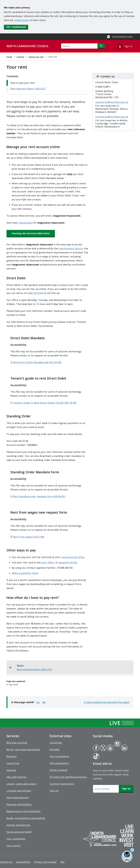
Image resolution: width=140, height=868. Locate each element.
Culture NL (56, 743)
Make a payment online (25, 573)
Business (12, 756)
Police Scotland (58, 770)
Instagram (117, 744)
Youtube (110, 748)
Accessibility (23, 862)
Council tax (13, 763)
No (44, 702)
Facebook (96, 748)
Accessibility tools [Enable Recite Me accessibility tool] (122, 37)
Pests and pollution (18, 798)
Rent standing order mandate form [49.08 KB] (39, 496)
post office (48, 562)
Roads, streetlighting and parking (26, 818)
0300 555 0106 (35, 293)
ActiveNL (55, 749)
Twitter (103, 748)
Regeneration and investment (23, 811)
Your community (16, 839)
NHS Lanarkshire (59, 763)
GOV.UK (54, 791)
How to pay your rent (23, 83)
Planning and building (19, 804)
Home (9, 57)
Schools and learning (18, 825)
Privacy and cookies (45, 862)
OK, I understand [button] (16, 27)
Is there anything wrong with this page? (107, 702)
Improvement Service (71, 248)
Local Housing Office (73, 557)
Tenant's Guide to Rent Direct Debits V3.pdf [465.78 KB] (45, 403)
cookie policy (22, 20)
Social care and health (19, 832)
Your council (14, 846)
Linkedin (124, 748)
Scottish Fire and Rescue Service (68, 777)
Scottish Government (62, 784)
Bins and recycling (17, 743)
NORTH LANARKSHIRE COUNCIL (28, 46)
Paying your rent (36, 57)
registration (26, 223)
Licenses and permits (19, 791)
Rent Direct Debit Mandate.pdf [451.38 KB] (37, 362)
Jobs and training (16, 777)
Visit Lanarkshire (59, 756)
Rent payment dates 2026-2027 (28, 89)
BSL (63, 862)
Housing (20, 57)
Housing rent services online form (31, 233)
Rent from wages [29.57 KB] (29, 537)
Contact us (6, 862)
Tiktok (96, 756)
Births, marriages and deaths (23, 749)
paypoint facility (68, 562)
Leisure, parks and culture (22, 784)
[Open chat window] (128, 855)
